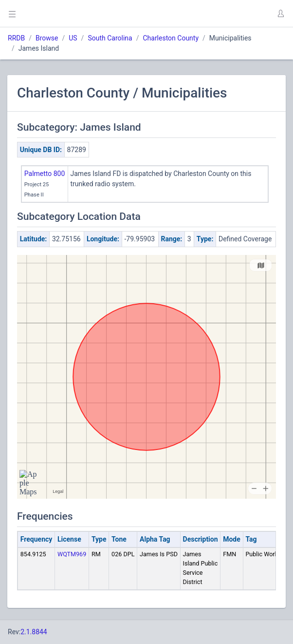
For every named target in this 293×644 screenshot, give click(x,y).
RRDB (16, 38)
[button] (280, 14)
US (73, 38)
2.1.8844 (34, 632)
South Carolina (110, 38)
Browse (47, 38)
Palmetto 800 (45, 174)
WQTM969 (72, 554)
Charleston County (171, 38)
